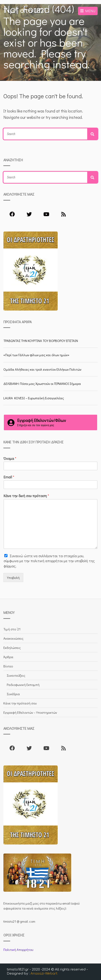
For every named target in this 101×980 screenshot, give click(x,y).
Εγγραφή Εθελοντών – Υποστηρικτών (30, 712)
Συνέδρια (13, 694)
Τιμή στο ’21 (12, 629)
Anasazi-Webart (44, 974)
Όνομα (10, 458)
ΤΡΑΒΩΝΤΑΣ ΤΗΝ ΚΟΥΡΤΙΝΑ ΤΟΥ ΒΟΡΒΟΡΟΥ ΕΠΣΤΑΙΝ (41, 341)
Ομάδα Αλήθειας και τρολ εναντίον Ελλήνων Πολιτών (42, 369)
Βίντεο (8, 666)
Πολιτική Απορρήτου (18, 950)
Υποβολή (13, 578)
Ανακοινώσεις (13, 638)
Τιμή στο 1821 (25, 11)
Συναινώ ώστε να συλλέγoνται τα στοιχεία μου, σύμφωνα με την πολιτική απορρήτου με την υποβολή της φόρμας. (49, 561)
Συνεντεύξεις (16, 675)
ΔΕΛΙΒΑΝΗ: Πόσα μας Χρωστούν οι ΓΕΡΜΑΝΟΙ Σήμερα (42, 384)
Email (9, 477)
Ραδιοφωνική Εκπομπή (23, 685)
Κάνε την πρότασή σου (20, 703)
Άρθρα (8, 657)
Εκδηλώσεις (12, 648)
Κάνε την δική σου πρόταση (26, 496)
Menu (88, 11)
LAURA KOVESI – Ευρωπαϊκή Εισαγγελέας (34, 398)
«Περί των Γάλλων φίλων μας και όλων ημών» (36, 355)
